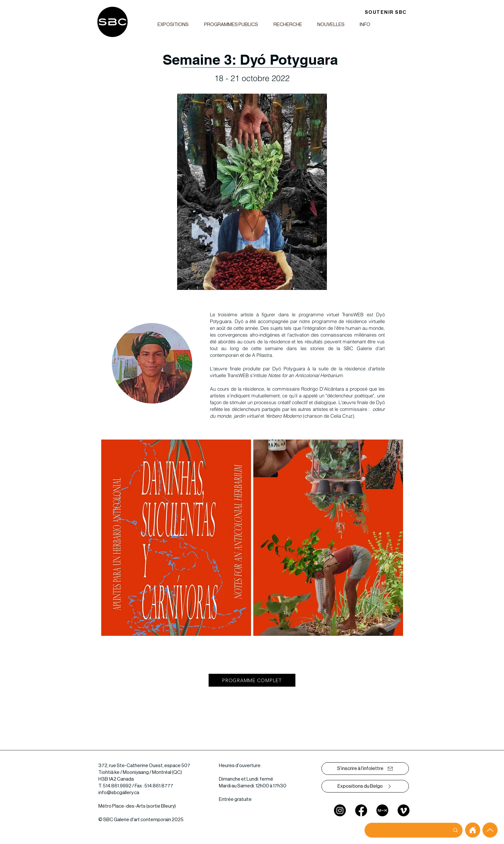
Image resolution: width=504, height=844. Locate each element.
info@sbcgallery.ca (119, 793)
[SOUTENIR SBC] (386, 12)
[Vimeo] (404, 810)
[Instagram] (340, 810)
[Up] (490, 830)
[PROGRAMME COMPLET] (252, 680)
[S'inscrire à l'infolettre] (365, 769)
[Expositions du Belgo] (365, 786)
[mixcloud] (382, 810)
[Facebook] (361, 810)
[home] (473, 830)
